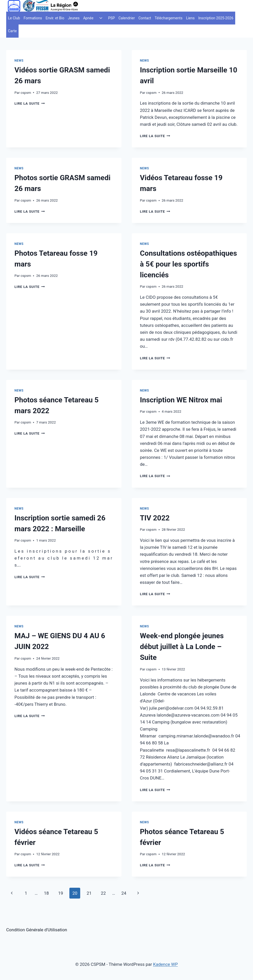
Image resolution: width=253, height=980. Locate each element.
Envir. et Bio (55, 18)
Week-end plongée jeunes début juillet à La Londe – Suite (182, 647)
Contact (145, 18)
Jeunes (74, 18)
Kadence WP (166, 964)
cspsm (26, 93)
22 (103, 893)
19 (60, 893)
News (19, 61)
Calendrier (127, 18)
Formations (33, 18)
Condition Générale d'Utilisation (37, 930)
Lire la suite (30, 103)
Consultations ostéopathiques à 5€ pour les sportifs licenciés (189, 264)
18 (46, 893)
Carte (12, 31)
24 (124, 893)
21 (89, 893)
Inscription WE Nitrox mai (181, 400)
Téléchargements (169, 18)
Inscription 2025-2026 (216, 18)
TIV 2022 (155, 518)
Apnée (88, 18)
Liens (190, 18)
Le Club (14, 18)
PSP (111, 18)
